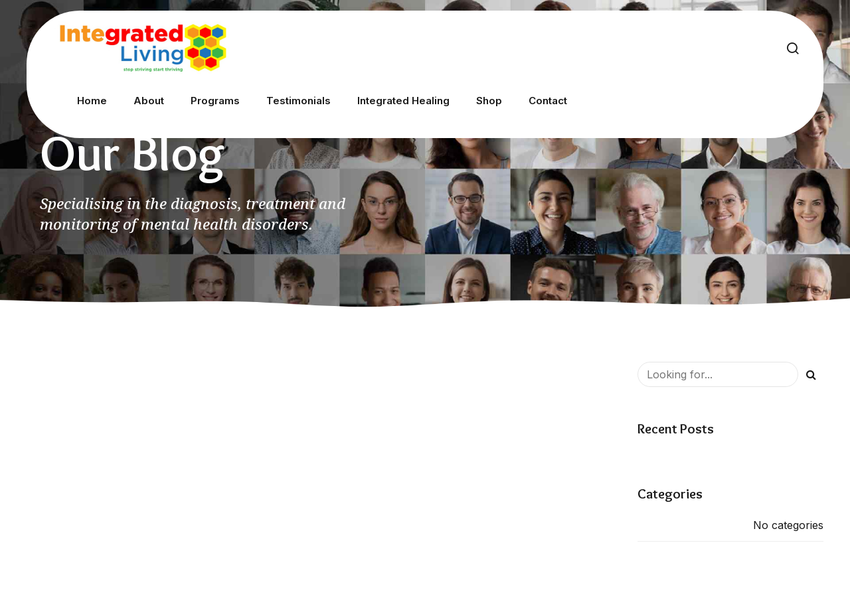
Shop (489, 101)
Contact (548, 101)
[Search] (811, 374)
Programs (215, 101)
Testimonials (298, 101)
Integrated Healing (403, 101)
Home (92, 101)
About (149, 101)
